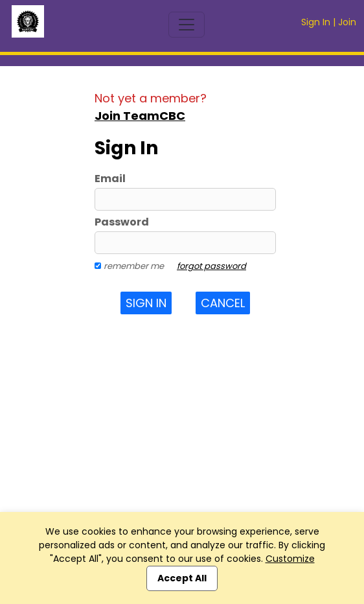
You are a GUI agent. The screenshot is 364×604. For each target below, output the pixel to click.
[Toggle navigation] (187, 25)
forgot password (211, 266)
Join (347, 22)
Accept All (182, 578)
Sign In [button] (146, 303)
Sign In (316, 22)
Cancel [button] (223, 303)
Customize (290, 559)
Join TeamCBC (140, 116)
